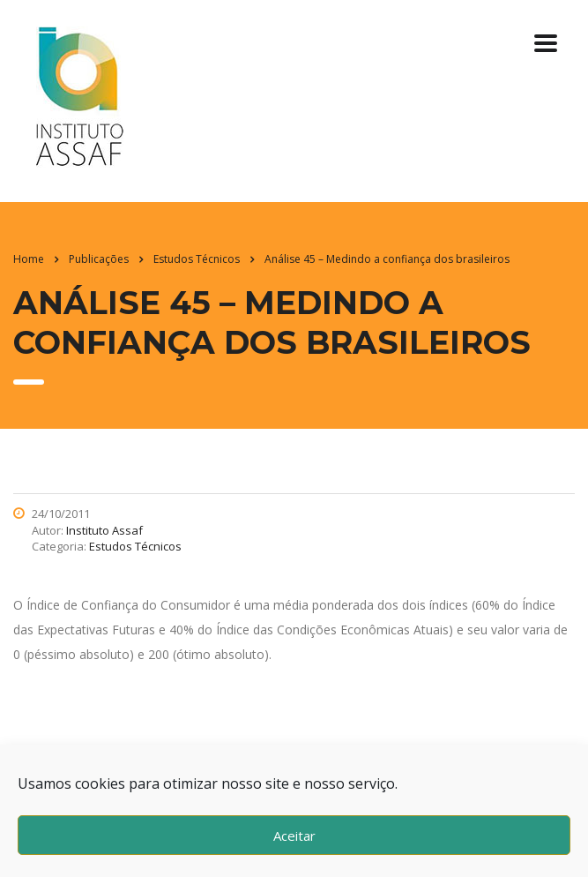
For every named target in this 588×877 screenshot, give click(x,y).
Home (29, 259)
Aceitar (294, 836)
